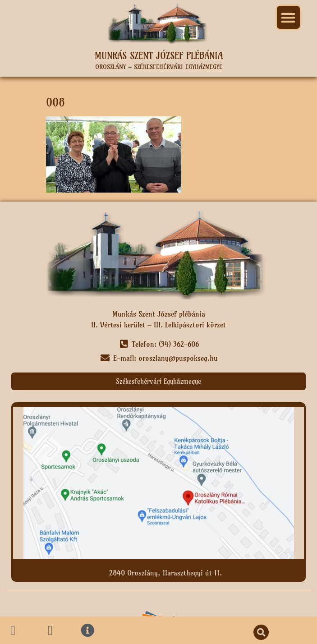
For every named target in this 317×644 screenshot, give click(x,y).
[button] (288, 17)
